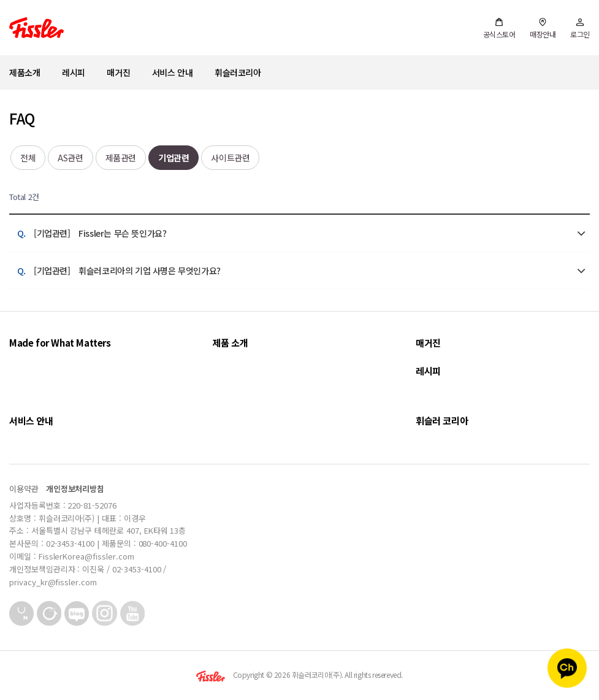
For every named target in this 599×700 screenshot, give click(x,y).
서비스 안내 (173, 72)
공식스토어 (499, 28)
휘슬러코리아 (238, 72)
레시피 (74, 72)
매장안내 (543, 28)
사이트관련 (230, 158)
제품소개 (25, 72)
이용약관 (24, 489)
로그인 (580, 28)
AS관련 (70, 158)
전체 (28, 158)
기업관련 (174, 158)
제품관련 (121, 158)
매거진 (118, 72)
